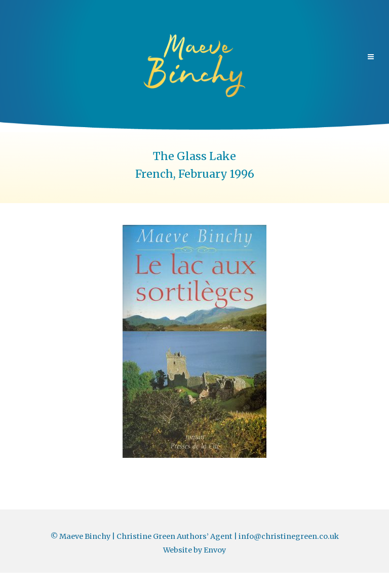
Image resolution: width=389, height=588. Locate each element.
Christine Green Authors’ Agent (174, 536)
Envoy (215, 550)
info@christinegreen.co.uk (289, 536)
